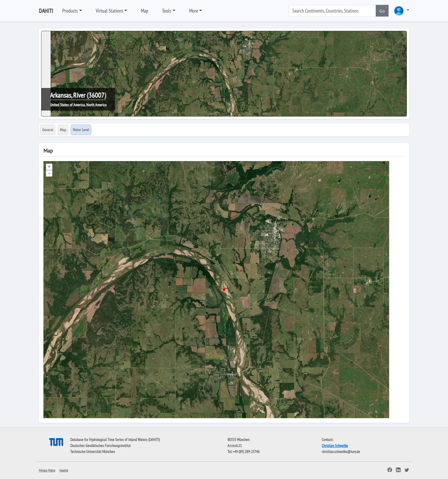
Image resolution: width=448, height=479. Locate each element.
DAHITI (46, 11)
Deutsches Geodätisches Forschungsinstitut (100, 446)
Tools (167, 11)
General (48, 130)
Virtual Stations (109, 11)
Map (145, 11)
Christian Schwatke (335, 446)
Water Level (81, 130)
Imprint (64, 470)
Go (382, 11)
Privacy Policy (47, 470)
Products (70, 11)
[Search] (332, 11)
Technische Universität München (93, 452)
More (194, 11)
